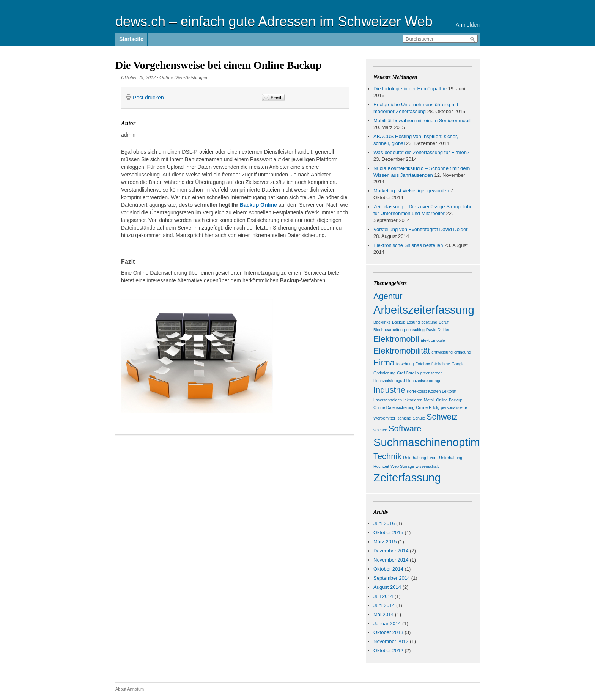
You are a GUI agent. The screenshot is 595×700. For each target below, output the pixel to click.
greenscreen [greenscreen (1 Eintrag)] (431, 373)
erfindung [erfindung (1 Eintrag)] (463, 352)
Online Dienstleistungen (183, 77)
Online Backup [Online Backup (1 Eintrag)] (449, 400)
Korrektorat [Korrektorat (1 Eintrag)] (417, 391)
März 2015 (385, 542)
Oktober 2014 (388, 569)
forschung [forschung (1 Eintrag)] (405, 364)
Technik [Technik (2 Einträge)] (387, 456)
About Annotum (130, 689)
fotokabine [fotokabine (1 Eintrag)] (441, 364)
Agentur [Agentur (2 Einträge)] (388, 296)
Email (273, 98)
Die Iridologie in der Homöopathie (410, 89)
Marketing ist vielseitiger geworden (411, 191)
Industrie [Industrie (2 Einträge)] (389, 390)
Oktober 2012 (388, 650)
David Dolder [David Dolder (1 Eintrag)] (438, 330)
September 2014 (392, 578)
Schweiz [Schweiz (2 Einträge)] (442, 417)
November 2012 (391, 641)
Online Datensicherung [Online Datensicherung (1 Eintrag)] (394, 407)
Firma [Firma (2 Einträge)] (384, 363)
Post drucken (148, 98)
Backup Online (258, 205)
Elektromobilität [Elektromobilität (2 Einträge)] (402, 351)
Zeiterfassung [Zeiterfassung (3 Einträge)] (407, 477)
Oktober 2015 (388, 532)
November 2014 (391, 560)
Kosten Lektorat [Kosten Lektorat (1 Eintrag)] (442, 391)
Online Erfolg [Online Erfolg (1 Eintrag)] (428, 407)
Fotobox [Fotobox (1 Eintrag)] (423, 364)
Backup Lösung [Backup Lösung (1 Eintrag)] (406, 322)
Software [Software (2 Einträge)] (405, 429)
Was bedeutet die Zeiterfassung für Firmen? (421, 152)
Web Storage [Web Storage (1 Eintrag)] (402, 466)
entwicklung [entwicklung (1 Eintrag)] (442, 352)
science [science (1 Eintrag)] (380, 430)
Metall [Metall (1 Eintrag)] (429, 400)
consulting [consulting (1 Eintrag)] (416, 330)
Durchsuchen (473, 39)
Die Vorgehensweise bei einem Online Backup (219, 65)
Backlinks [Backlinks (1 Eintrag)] (382, 322)
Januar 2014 (387, 624)
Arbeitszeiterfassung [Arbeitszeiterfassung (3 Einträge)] (424, 310)
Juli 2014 (383, 596)
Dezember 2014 (391, 551)
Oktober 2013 (388, 632)
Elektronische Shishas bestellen (408, 245)
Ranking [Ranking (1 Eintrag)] (404, 418)
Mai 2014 (383, 614)
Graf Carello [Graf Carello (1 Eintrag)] (408, 373)
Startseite (131, 39)
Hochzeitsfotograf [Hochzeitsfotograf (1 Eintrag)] (389, 381)
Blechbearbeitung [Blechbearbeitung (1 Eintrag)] (389, 330)
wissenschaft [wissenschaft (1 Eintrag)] (427, 466)
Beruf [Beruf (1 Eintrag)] (443, 322)
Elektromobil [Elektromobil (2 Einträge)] (396, 339)
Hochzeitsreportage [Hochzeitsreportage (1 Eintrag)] (424, 381)
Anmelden (468, 25)
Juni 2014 (384, 605)
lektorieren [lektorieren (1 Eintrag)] (413, 400)
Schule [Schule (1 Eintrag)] (419, 418)
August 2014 (387, 587)
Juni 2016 (384, 523)
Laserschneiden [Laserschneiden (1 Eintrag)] (388, 400)
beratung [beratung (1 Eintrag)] (429, 322)
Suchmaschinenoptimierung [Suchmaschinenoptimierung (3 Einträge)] (442, 442)
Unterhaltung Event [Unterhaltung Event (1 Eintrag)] (420, 458)
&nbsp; (327, 98)
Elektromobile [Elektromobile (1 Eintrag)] (433, 340)
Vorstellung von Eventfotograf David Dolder (421, 229)
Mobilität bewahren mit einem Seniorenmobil (422, 120)
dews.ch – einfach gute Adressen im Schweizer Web (274, 21)
